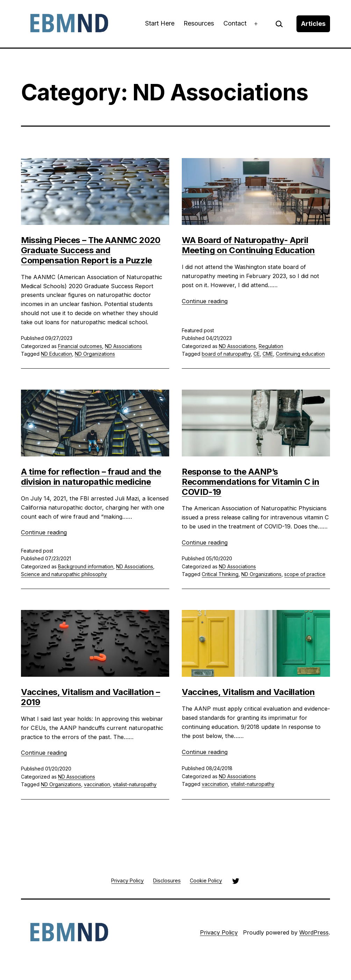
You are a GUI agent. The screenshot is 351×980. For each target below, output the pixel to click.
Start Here (160, 23)
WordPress (314, 932)
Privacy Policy (219, 932)
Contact (235, 23)
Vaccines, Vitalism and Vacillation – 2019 (91, 697)
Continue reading (205, 301)
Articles (313, 24)
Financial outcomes (80, 346)
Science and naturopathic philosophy (64, 574)
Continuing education (300, 354)
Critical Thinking (220, 574)
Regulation (271, 346)
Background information (86, 566)
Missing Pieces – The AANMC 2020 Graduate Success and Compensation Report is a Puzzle (91, 250)
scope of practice (305, 574)
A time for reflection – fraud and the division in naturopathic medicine (91, 477)
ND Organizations (95, 354)
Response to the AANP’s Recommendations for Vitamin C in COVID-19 (250, 482)
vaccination (97, 784)
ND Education (56, 354)
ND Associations (123, 346)
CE (257, 354)
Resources (199, 23)
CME (268, 354)
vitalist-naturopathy (135, 784)
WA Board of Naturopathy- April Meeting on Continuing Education (248, 245)
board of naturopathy (226, 354)
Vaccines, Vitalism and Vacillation (248, 692)
